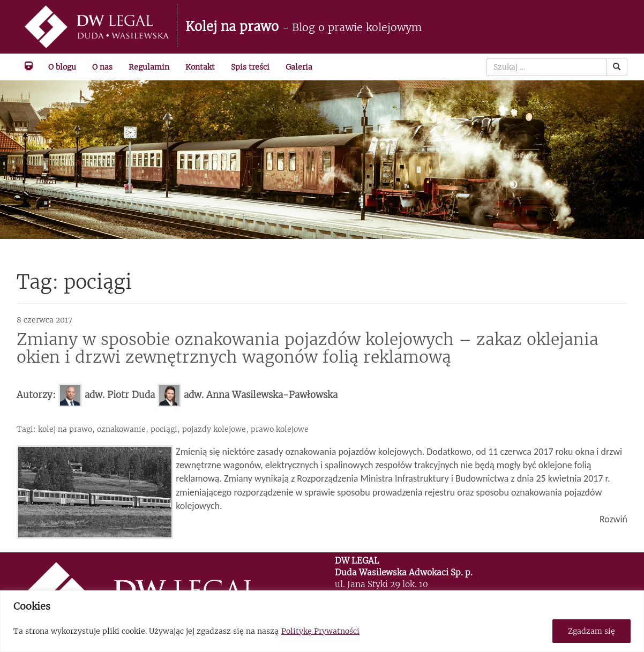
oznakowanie (121, 429)
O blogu (62, 67)
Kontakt (200, 67)
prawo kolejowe (280, 429)
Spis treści (250, 67)
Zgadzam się (591, 631)
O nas (102, 67)
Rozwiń (613, 519)
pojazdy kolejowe (214, 429)
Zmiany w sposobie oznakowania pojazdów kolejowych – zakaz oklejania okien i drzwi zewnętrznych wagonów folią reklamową (308, 348)
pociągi (164, 429)
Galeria (299, 67)
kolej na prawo (65, 429)
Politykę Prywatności (320, 631)
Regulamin (149, 67)
